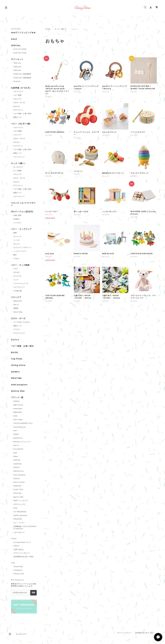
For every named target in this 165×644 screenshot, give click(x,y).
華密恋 (16, 308)
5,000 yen (17, 67)
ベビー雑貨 (18, 95)
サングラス (18, 276)
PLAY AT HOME (20, 49)
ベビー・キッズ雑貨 (20, 265)
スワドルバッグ (19, 333)
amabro (15, 372)
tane (15, 508)
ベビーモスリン (19, 532)
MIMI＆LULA (19, 471)
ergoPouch (18, 438)
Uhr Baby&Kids (20, 512)
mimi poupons (19, 385)
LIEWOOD (18, 464)
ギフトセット (17, 59)
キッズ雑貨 (18, 171)
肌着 (15, 233)
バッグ (16, 280)
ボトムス (17, 244)
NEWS (16, 546)
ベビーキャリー (19, 157)
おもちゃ (17, 106)
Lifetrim (17, 467)
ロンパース (18, 236)
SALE (14, 39)
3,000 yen (17, 63)
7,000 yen (17, 70)
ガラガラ (17, 272)
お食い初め (18, 215)
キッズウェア (18, 167)
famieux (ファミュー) (22, 442)
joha (15, 453)
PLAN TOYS (18, 489)
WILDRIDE (18, 519)
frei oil (16, 305)
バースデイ (18, 223)
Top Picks (17, 359)
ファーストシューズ (21, 283)
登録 (33, 593)
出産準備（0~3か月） (21, 88)
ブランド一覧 (17, 397)
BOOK (14, 353)
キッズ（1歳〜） (61, 29)
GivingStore (18, 449)
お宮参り (17, 219)
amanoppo (18, 409)
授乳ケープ (18, 117)
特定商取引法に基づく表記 (24, 557)
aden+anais (18, 405)
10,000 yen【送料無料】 (23, 74)
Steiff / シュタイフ (21, 500)
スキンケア (18, 99)
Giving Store (18, 365)
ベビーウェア (18, 91)
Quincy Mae (18, 391)
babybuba (18, 301)
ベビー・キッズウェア (21, 229)
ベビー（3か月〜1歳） (21, 124)
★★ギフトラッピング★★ (23, 33)
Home (48, 29)
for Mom (17, 81)
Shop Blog (18, 566)
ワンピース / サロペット (23, 247)
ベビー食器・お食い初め (23, 114)
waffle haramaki (20, 515)
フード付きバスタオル (22, 322)
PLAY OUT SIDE (20, 53)
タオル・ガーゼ (19, 103)
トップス (17, 240)
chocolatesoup (20, 427)
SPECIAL (16, 46)
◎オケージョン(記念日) (22, 212)
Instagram (18, 570)
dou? (16, 431)
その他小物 (18, 291)
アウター (17, 259)
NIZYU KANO (19, 482)
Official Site (19, 574)
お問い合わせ (19, 549)
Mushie (17, 478)
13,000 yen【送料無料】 (23, 78)
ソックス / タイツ (20, 251)
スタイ (16, 269)
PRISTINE (16, 378)
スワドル (17, 329)
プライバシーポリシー (22, 553)
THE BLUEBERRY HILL (23, 423)
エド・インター (19, 523)
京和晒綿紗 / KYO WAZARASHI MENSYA (25, 528)
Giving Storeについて (22, 542)
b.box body (18, 312)
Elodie (16, 434)
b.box (16, 416)
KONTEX (17, 460)
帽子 (15, 255)
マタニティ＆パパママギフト (23, 204)
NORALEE (18, 486)
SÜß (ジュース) (20, 504)
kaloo (16, 456)
